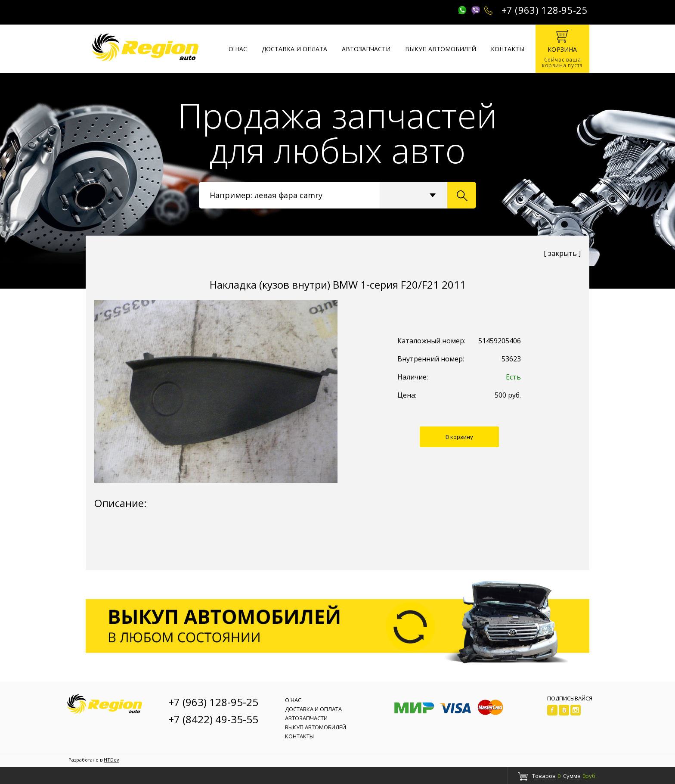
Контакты (508, 49)
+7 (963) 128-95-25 (545, 10)
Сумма (572, 776)
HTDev (111, 760)
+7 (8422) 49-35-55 (213, 719)
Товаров (544, 776)
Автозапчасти (366, 49)
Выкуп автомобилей (441, 49)
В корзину (459, 437)
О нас (238, 49)
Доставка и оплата (294, 49)
